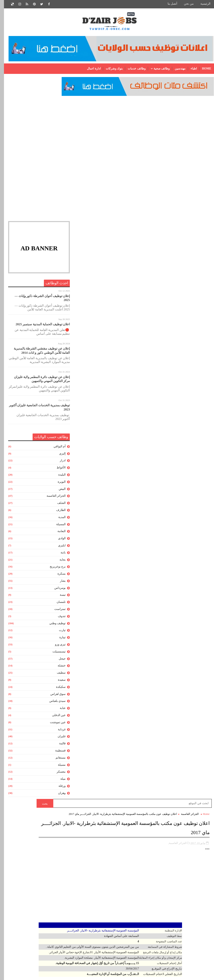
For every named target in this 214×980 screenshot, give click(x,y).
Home (203, 69)
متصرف (118, 882)
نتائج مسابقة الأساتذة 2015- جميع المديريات (103, 640)
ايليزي (58, 548)
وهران (58, 795)
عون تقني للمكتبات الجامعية (107, 854)
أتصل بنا (169, 4)
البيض (58, 491)
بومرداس (56, 590)
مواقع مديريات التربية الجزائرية (110, 699)
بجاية (59, 562)
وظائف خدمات (133, 69)
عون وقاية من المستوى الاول (106, 875)
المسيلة (57, 527)
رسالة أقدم (79, 507)
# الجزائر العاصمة (183, 359)
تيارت (58, 633)
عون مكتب (117, 868)
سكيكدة (57, 689)
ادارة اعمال (90, 69)
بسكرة (58, 576)
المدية (58, 519)
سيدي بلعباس (54, 703)
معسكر (57, 774)
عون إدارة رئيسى (113, 847)
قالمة (58, 746)
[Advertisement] (35, 128)
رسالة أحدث (197, 507)
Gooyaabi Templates (198, 974)
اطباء (190, 69)
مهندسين (176, 69)
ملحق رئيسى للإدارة (111, 918)
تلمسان (57, 604)
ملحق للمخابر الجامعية (110, 932)
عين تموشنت (54, 725)
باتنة (59, 555)
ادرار (59, 463)
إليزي (58, 456)
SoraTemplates (171, 974)
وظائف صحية (158, 69)
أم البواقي (56, 449)
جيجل (58, 661)
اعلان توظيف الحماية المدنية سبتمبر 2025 (39, 327)
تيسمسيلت (55, 654)
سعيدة (58, 682)
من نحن (185, 4)
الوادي (58, 541)
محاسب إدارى (115, 896)
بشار (59, 583)
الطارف (57, 512)
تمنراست (56, 612)
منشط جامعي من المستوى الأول (104, 939)
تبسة (59, 597)
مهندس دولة (116, 946)
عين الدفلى (55, 718)
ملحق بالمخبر (115, 911)
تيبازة (59, 640)
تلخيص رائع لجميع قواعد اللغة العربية (87, 718)
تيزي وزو (56, 647)
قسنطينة (56, 753)
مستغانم (57, 760)
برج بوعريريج (54, 569)
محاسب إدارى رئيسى (110, 903)
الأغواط (57, 470)
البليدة (58, 477)
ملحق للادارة (116, 925)
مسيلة (58, 767)
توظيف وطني (54, 626)
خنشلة (58, 668)
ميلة (59, 781)
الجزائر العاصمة (52, 498)
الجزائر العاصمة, (174, 156)
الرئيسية (201, 4)
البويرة (58, 484)
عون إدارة (118, 840)
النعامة (58, 534)
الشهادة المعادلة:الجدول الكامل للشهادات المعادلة (99, 708)
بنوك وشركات (110, 69)
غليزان (58, 739)
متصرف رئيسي (114, 889)
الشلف (57, 505)
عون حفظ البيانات (113, 861)
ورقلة (58, 788)
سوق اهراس (54, 696)
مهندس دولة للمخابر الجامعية (106, 953)
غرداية (58, 732)
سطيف (57, 675)
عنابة (59, 711)
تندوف (58, 618)
